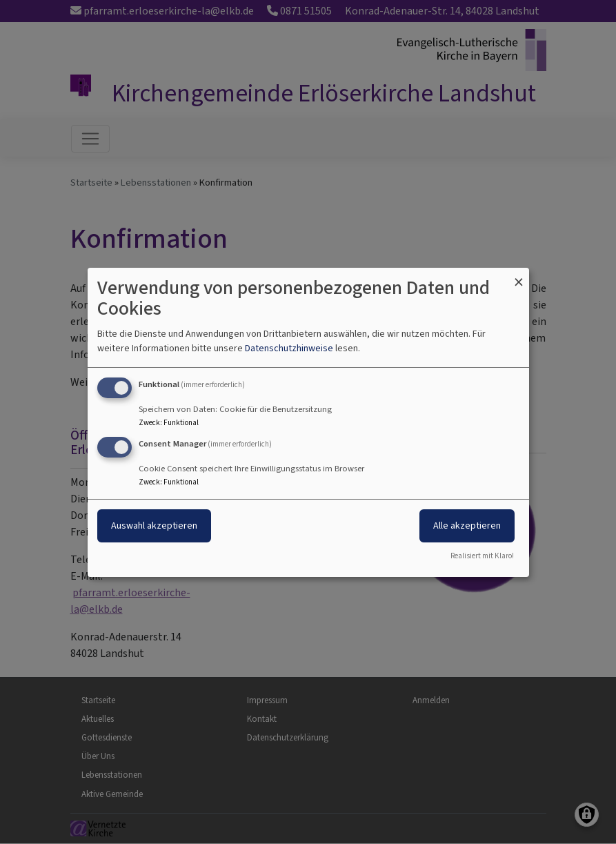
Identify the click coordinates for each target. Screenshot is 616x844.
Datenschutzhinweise (289, 348)
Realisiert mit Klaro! (482, 556)
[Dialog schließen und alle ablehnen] (519, 276)
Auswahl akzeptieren (154, 526)
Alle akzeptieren (467, 526)
